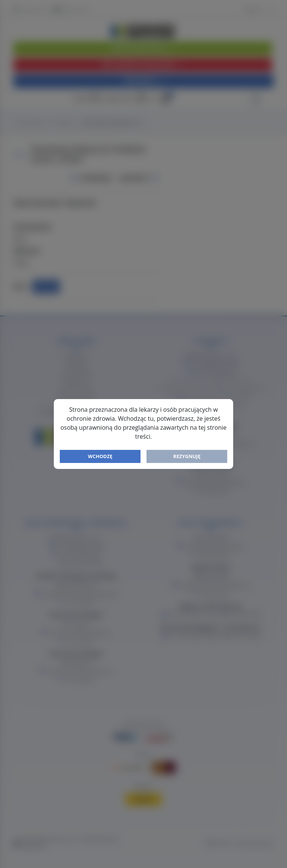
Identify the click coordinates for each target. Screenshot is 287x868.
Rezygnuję (187, 456)
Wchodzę (100, 456)
